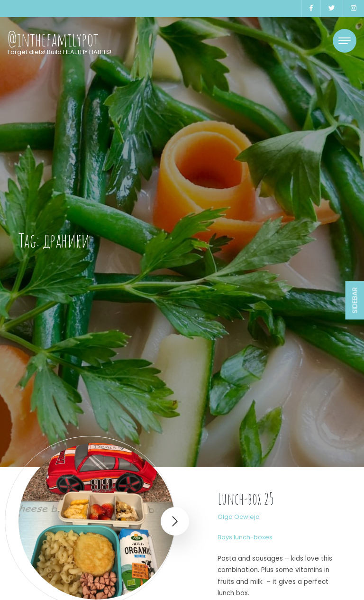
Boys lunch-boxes (245, 537)
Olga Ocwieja (239, 517)
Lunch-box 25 (246, 499)
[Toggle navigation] (345, 41)
